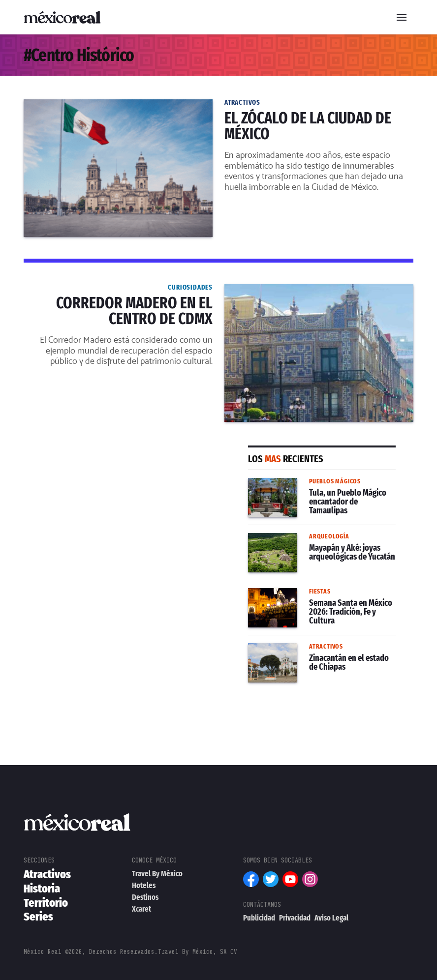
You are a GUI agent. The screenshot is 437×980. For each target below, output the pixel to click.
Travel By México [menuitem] (157, 874)
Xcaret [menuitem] (141, 909)
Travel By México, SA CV (198, 952)
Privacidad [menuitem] (295, 918)
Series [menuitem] (38, 917)
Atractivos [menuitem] (47, 874)
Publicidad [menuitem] (259, 918)
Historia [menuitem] (42, 889)
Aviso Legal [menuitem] (331, 918)
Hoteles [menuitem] (144, 885)
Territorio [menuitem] (46, 903)
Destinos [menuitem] (145, 897)
